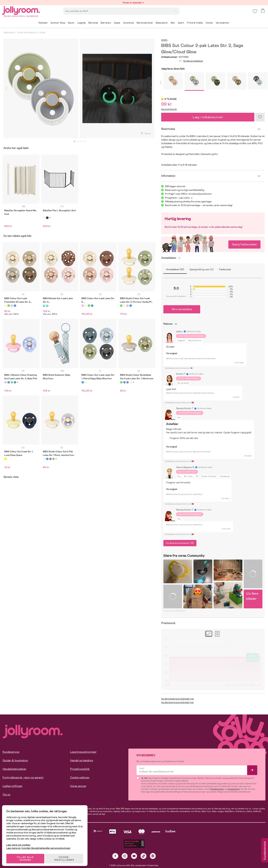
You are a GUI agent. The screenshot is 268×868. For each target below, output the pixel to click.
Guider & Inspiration (15, 760)
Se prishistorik (169, 109)
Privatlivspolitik (80, 769)
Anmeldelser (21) (175, 269)
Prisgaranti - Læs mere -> (179, 198)
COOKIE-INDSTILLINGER (66, 856)
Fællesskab (225, 269)
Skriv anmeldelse (182, 309)
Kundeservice (11, 752)
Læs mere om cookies (20, 843)
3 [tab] (82, 142)
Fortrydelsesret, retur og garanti (23, 777)
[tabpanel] (41, 88)
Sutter (42, 32)
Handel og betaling (82, 760)
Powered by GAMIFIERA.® (175, 611)
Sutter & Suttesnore (27, 32)
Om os (6, 795)
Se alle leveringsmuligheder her (177, 702)
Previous (6, 88)
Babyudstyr (9, 32)
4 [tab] (85, 142)
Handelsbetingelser (14, 769)
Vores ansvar (78, 786)
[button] (255, 13)
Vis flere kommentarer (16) (180, 543)
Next (151, 88)
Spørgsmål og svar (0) (202, 269)
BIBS (164, 41)
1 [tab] (75, 142)
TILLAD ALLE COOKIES (27, 856)
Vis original (172, 353)
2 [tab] (78, 142)
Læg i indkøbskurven (208, 117)
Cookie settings (80, 777)
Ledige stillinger (12, 786)
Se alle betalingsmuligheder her (178, 699)
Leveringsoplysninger (83, 752)
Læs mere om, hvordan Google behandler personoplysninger (40, 846)
